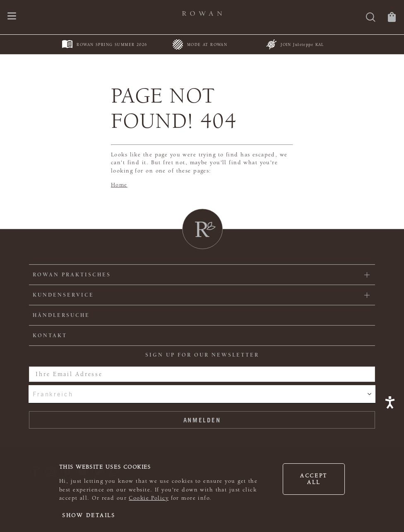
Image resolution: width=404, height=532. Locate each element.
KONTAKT (50, 335)
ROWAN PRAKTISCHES (72, 275)
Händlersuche (61, 315)
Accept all (314, 479)
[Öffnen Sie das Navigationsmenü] (12, 17)
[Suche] (371, 18)
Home (119, 185)
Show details (89, 515)
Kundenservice (63, 295)
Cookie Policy (149, 498)
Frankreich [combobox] (53, 394)
